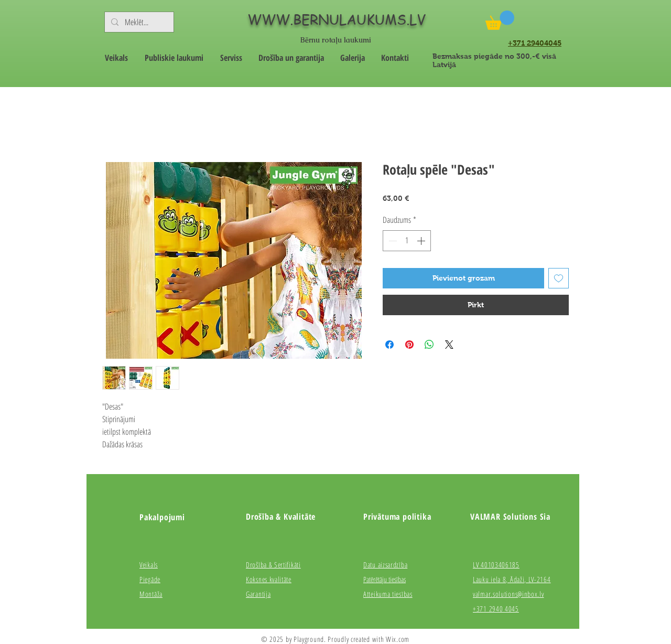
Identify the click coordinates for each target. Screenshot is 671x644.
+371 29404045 (535, 43)
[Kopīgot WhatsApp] (429, 345)
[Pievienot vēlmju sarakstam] (559, 278)
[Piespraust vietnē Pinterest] (409, 345)
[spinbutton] (407, 241)
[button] (500, 20)
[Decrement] (392, 241)
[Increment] (422, 241)
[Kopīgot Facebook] (389, 345)
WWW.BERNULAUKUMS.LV (337, 19)
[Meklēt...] (138, 22)
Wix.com (398, 639)
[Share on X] (449, 345)
